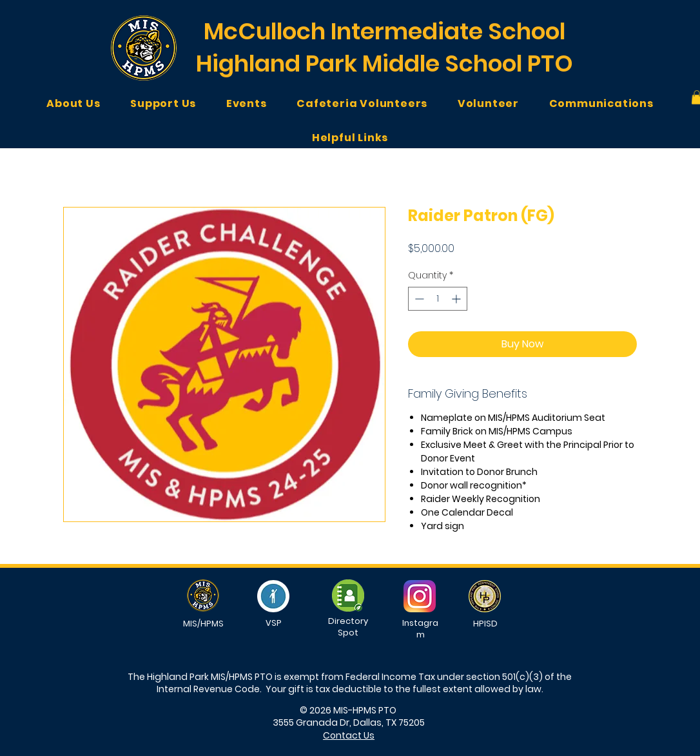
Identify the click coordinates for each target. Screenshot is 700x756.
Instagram (420, 629)
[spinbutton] (438, 299)
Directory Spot (348, 627)
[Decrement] (418, 299)
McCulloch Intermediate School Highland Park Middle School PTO (384, 47)
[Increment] (457, 299)
